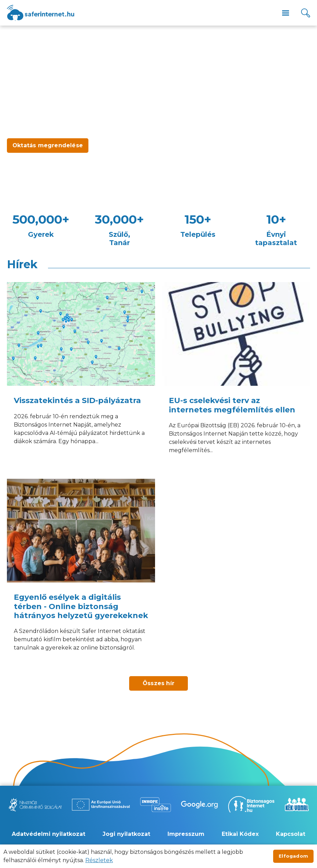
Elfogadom (293, 856)
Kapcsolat (291, 834)
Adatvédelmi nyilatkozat (49, 834)
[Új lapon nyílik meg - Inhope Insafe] (155, 805)
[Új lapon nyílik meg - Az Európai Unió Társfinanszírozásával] (101, 805)
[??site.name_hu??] (41, 13)
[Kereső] (306, 13)
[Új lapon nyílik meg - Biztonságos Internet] (251, 804)
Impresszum (186, 834)
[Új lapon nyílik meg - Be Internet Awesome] (199, 805)
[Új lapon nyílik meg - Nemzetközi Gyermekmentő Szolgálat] (35, 805)
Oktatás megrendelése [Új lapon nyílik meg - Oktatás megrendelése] (48, 145)
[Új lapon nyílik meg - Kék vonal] (297, 804)
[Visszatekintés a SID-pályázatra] (81, 377)
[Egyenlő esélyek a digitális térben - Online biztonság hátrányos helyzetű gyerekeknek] (81, 574)
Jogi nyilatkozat (126, 834)
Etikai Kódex (240, 834)
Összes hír (158, 683)
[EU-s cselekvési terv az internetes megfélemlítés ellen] (236, 377)
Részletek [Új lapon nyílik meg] (99, 860)
